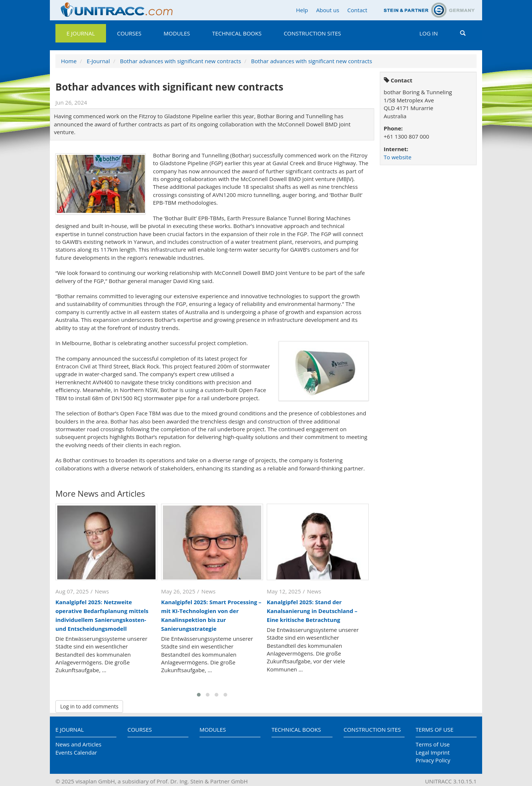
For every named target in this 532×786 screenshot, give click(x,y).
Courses (129, 33)
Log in (429, 33)
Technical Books (237, 33)
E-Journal (98, 61)
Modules (177, 33)
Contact (357, 10)
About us (328, 10)
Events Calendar (76, 752)
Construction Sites (312, 33)
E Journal (81, 33)
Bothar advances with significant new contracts (181, 61)
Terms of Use (434, 729)
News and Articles (78, 744)
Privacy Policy (433, 760)
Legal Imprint (433, 752)
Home (69, 61)
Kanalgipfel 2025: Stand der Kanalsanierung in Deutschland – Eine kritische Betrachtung (312, 611)
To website (398, 157)
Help (302, 10)
